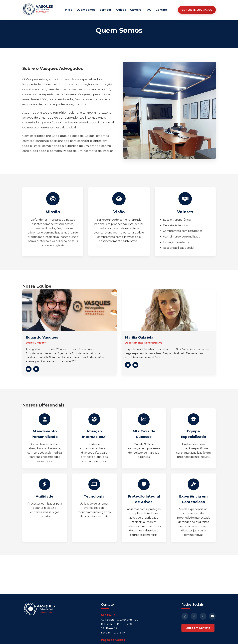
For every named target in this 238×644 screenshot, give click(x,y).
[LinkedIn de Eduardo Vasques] (29, 369)
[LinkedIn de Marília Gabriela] (128, 365)
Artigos (121, 10)
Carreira (136, 10)
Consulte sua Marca (197, 10)
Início (69, 10)
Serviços (106, 10)
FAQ (148, 10)
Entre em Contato (198, 628)
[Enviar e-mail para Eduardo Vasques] (36, 369)
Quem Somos (86, 10)
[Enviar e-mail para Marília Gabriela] (135, 365)
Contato (161, 10)
